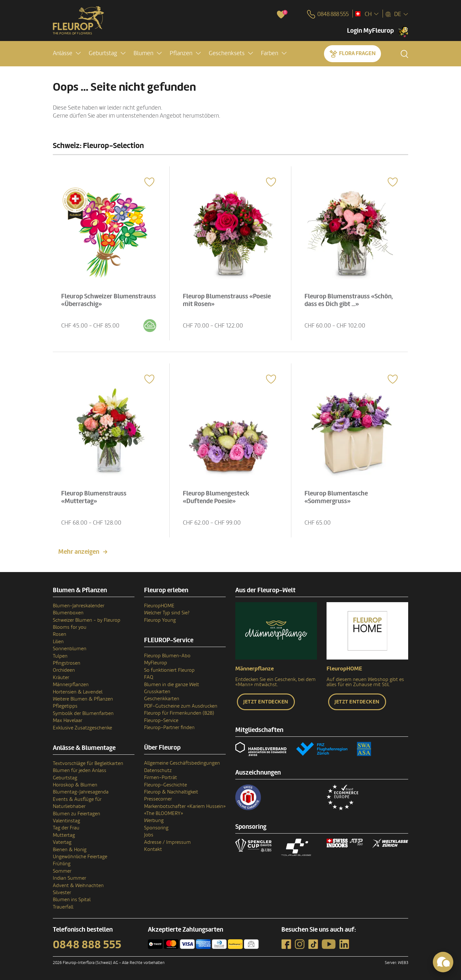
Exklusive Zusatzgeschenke (82, 728)
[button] (67, 53)
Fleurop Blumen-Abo (167, 656)
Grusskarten (157, 692)
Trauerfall (63, 907)
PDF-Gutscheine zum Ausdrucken (181, 706)
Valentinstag (66, 821)
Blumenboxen (68, 613)
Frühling (62, 864)
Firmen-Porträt (161, 777)
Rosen (60, 634)
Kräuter (61, 677)
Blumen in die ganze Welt (172, 685)
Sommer (62, 871)
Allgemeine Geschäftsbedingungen (182, 763)
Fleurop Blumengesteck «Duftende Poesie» (216, 497)
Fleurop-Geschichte (166, 785)
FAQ (149, 677)
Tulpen (60, 656)
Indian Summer (69, 878)
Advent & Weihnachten (78, 885)
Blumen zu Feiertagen (77, 814)
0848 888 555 (87, 945)
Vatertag (62, 842)
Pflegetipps (65, 706)
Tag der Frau (66, 828)
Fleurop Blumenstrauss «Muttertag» (94, 497)
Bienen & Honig (70, 850)
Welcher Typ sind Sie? (167, 613)
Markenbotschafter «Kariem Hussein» (185, 806)
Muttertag (64, 835)
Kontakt (153, 849)
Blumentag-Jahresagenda (81, 792)
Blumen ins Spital (72, 900)
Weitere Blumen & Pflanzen (83, 699)
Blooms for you (70, 627)
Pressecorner (158, 799)
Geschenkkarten (162, 699)
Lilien (58, 642)
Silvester (62, 893)
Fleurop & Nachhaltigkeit (171, 792)
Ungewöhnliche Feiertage (80, 857)
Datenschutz (158, 770)
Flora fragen (357, 53)
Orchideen (64, 670)
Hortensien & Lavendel (78, 692)
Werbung (154, 820)
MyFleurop (156, 663)
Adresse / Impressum (167, 842)
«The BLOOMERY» (164, 813)
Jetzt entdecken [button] (266, 702)
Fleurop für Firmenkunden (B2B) (179, 713)
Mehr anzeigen (79, 552)
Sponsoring (156, 828)
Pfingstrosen (67, 663)
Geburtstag (65, 778)
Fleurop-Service (161, 720)
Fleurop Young (160, 620)
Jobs (149, 835)
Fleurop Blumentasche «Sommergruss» (336, 497)
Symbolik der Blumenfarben (83, 713)
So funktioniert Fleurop (169, 670)
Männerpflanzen (71, 685)
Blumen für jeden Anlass (80, 770)
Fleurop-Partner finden (169, 727)
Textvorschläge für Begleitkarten (88, 763)
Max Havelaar (68, 720)
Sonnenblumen (70, 649)
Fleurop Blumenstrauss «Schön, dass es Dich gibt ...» (349, 300)
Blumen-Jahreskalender (79, 606)
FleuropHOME (159, 606)
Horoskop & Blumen (75, 785)
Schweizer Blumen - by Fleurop (87, 620)
